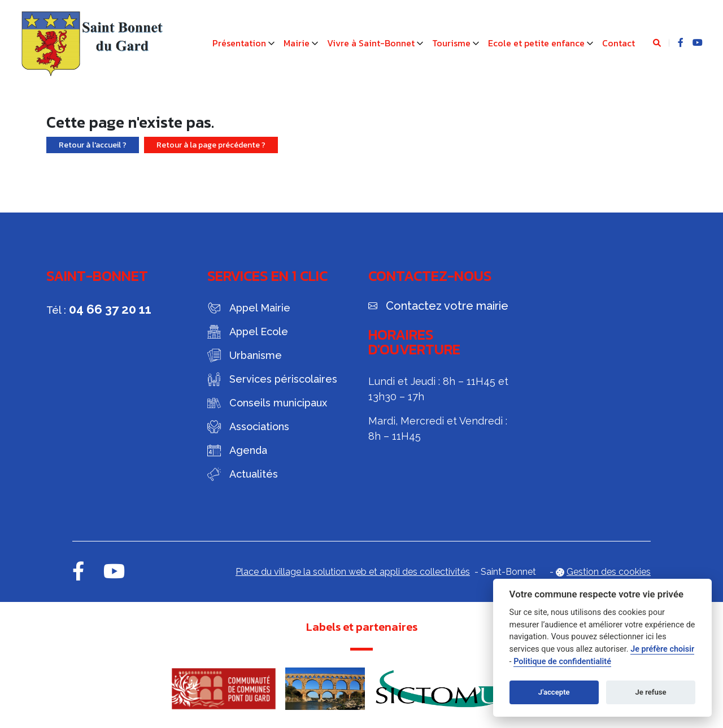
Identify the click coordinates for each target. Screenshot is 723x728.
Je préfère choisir (662, 649)
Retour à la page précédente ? (211, 145)
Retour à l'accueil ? (93, 145)
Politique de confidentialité (562, 662)
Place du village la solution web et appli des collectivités (353, 572)
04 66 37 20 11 (110, 309)
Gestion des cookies (609, 572)
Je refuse (651, 692)
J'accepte (554, 692)
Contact (619, 43)
